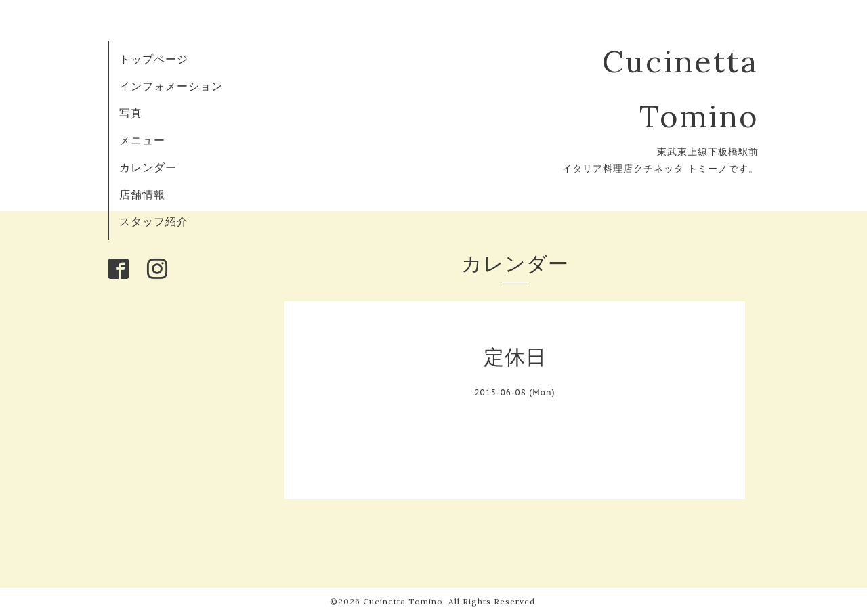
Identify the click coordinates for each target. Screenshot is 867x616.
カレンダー (148, 167)
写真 (131, 113)
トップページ (154, 59)
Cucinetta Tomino (403, 601)
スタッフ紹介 (154, 221)
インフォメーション (171, 86)
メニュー (142, 140)
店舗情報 (142, 194)
